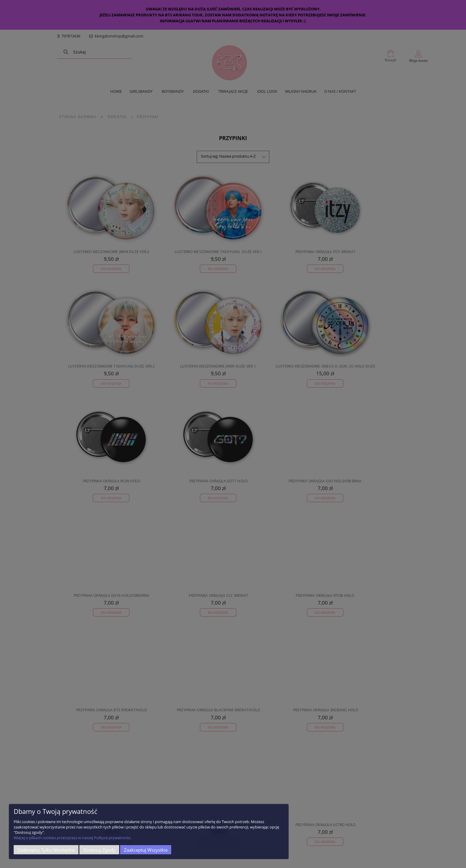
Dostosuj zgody (99, 850)
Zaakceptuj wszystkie (146, 850)
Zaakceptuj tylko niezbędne (46, 850)
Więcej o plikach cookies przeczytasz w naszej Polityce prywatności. (73, 838)
